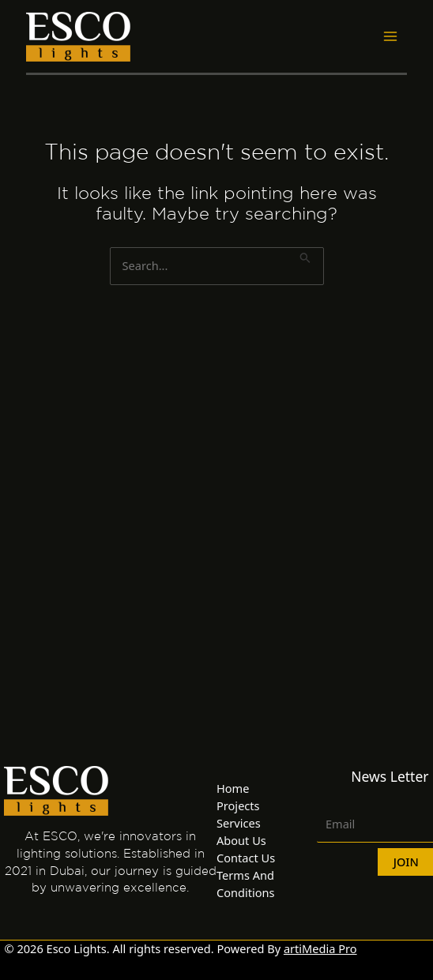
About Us (241, 840)
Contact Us (246, 858)
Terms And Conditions (246, 884)
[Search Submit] (305, 256)
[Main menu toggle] (390, 36)
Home (233, 788)
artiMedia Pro (320, 948)
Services (239, 823)
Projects (238, 805)
